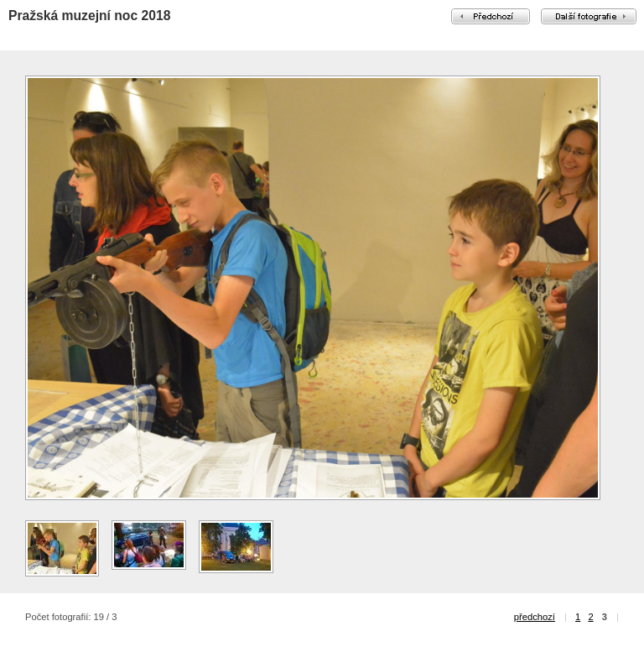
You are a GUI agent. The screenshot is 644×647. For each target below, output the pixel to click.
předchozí (535, 617)
